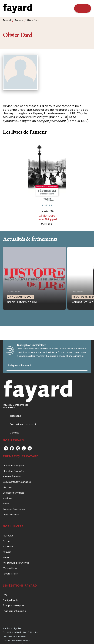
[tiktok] (24, 448)
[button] (34, 278)
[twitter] (18, 448)
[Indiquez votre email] (43, 366)
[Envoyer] (84, 366)
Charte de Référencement (16, 640)
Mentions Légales (12, 628)
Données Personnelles (14, 636)
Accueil (7, 20)
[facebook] (12, 448)
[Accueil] (18, 8)
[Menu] (83, 8)
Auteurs (19, 20)
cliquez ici (79, 356)
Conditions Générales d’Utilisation (21, 632)
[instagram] (6, 448)
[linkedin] (30, 448)
